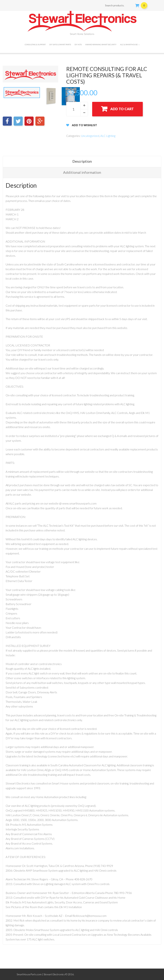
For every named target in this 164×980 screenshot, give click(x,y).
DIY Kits (78, 44)
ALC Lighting (108, 136)
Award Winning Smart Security (101, 44)
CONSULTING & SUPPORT (35, 44)
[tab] (82, 161)
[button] (84, 105)
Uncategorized (90, 136)
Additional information (82, 172)
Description (82, 161)
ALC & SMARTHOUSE (130, 44)
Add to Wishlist (84, 125)
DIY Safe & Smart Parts (60, 44)
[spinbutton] (77, 109)
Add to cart (122, 109)
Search (130, 5)
